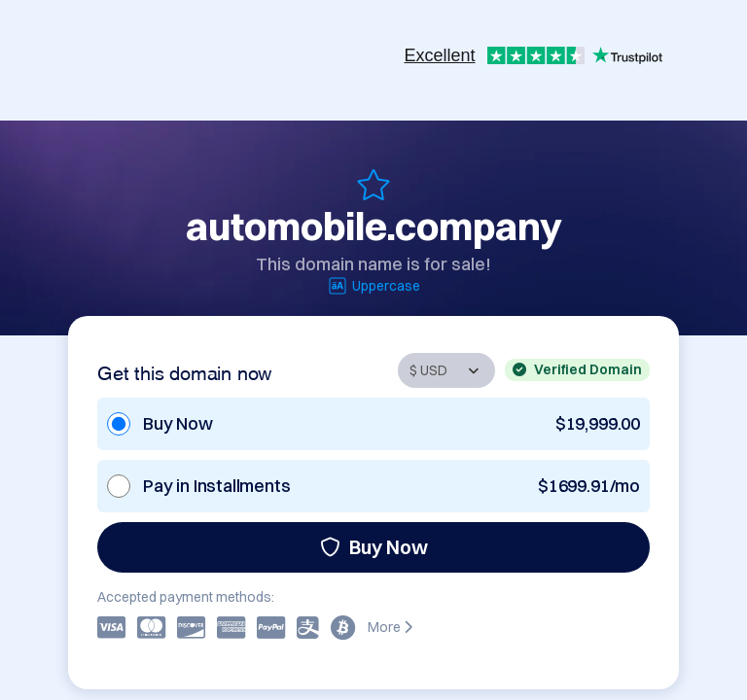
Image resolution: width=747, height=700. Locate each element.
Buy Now (374, 547)
